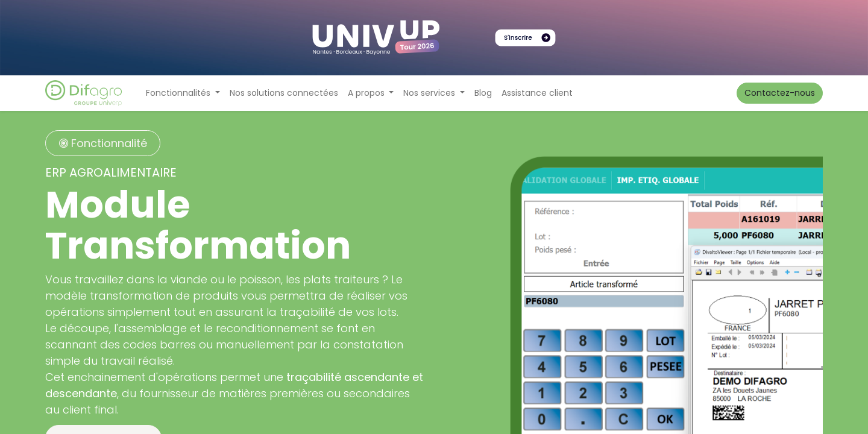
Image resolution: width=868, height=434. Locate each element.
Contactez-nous (780, 93)
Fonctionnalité (103, 143)
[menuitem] (284, 93)
